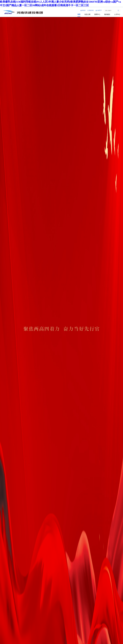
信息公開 (87, 14)
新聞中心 (97, 14)
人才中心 (117, 14)
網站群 (83, 10)
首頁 (79, 14)
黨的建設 (107, 14)
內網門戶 (99, 10)
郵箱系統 (91, 10)
